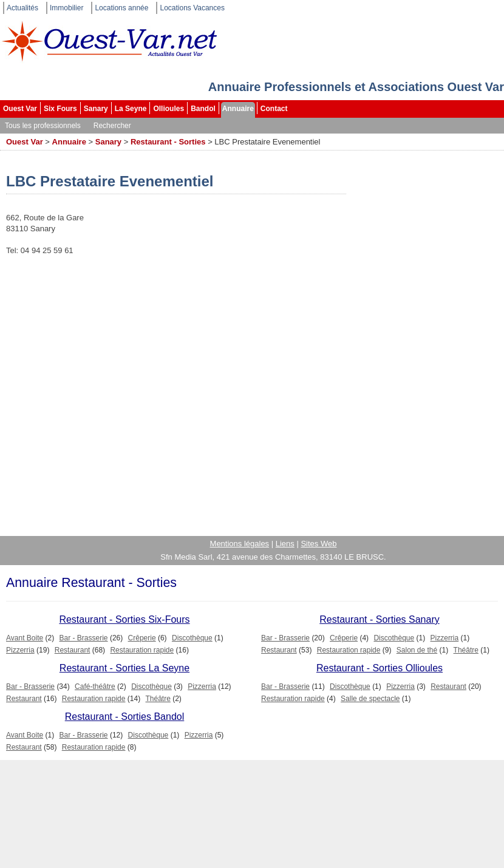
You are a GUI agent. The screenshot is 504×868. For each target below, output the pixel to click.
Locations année (121, 8)
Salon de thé (417, 650)
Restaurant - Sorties (168, 142)
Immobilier (66, 8)
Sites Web (318, 544)
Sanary (96, 109)
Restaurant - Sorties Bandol (125, 717)
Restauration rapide (142, 650)
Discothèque (192, 638)
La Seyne (131, 109)
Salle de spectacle (370, 699)
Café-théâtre (95, 687)
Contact (274, 109)
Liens (285, 544)
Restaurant (73, 650)
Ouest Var (20, 109)
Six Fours (60, 109)
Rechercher (112, 126)
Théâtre (466, 650)
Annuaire (238, 109)
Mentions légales (240, 544)
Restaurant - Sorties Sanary (379, 619)
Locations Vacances (192, 8)
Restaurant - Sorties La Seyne (124, 668)
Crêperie (142, 638)
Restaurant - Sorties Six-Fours (124, 619)
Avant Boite (25, 638)
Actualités (22, 8)
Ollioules (169, 109)
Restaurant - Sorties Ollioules (380, 668)
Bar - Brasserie (84, 638)
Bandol (203, 109)
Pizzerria (20, 650)
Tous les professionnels (43, 126)
